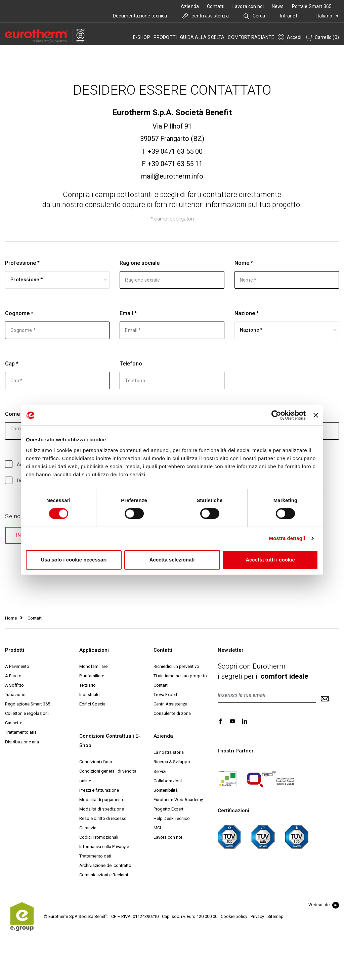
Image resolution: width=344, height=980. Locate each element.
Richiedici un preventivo (176, 667)
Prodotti (165, 37)
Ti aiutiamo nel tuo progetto (180, 676)
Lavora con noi (248, 6)
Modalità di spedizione (102, 809)
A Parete (13, 676)
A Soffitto (14, 685)
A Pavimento (17, 667)
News (278, 6)
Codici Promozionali (99, 838)
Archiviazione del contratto (105, 866)
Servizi (160, 772)
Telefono (131, 364)
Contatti (216, 6)
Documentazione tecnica (140, 16)
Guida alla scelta (202, 37)
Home (11, 618)
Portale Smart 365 (312, 6)
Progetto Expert (168, 809)
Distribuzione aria (22, 742)
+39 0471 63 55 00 (175, 151)
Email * (128, 313)
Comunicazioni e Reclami (104, 875)
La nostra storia (169, 753)
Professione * (22, 263)
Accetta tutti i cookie (270, 560)
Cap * (12, 364)
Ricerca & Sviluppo (172, 762)
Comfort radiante (251, 37)
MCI (157, 828)
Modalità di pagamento (102, 800)
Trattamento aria (21, 733)
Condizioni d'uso (96, 762)
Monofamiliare (93, 667)
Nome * (244, 263)
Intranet (289, 16)
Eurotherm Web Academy (178, 800)
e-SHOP (142, 37)
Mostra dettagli (287, 538)
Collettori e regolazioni (27, 714)
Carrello (322, 37)
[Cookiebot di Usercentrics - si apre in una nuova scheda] (276, 415)
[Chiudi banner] (316, 415)
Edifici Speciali (93, 705)
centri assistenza (205, 16)
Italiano (328, 16)
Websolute (324, 905)
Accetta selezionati (172, 560)
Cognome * (19, 313)
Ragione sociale (140, 263)
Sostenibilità (166, 791)
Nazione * (247, 313)
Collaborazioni (168, 781)
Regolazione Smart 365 (28, 705)
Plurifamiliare (92, 676)
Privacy (257, 917)
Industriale (89, 695)
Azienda (190, 6)
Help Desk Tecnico (172, 819)
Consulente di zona (172, 714)
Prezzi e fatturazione (99, 791)
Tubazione (15, 695)
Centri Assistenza (170, 705)
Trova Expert (165, 695)
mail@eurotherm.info (172, 176)
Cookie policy (234, 917)
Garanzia (88, 828)
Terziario (88, 685)
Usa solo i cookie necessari (74, 560)
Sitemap (275, 917)
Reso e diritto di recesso (103, 819)
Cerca (254, 16)
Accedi (290, 37)
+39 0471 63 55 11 (175, 164)
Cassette (14, 723)
